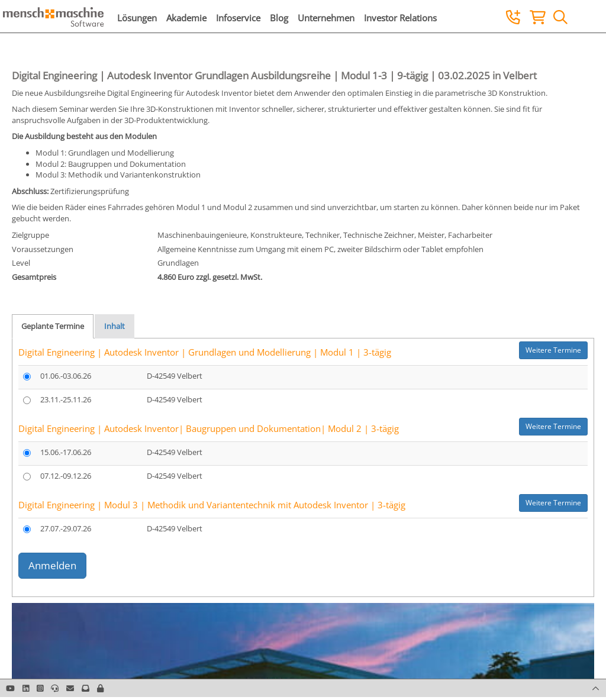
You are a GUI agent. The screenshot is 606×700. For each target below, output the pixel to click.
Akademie (186, 18)
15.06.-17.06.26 (66, 452)
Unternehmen (326, 18)
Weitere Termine (553, 350)
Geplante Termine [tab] (53, 326)
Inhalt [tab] (115, 326)
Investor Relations (400, 18)
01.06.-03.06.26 (66, 376)
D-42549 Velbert (175, 376)
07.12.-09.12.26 (66, 476)
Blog (279, 18)
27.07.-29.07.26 (66, 528)
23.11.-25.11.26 (66, 399)
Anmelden (52, 565)
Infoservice (238, 18)
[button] (100, 688)
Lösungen (137, 18)
